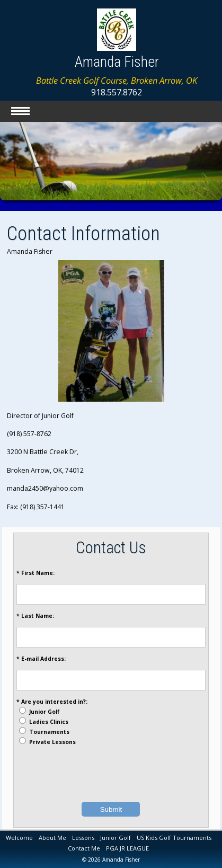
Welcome (19, 838)
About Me (52, 838)
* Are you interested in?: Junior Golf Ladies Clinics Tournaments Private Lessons (52, 722)
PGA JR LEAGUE (127, 848)
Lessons (83, 838)
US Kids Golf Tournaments (174, 838)
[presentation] (111, 774)
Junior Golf (116, 838)
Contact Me (84, 848)
